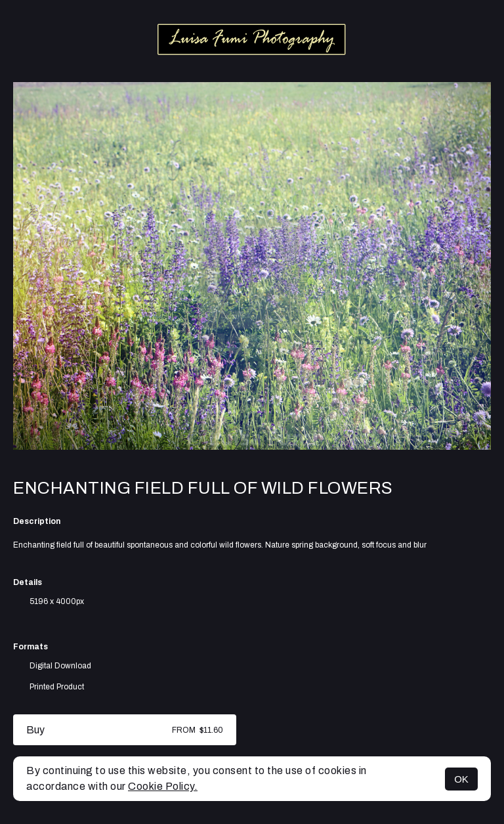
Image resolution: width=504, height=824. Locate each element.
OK (461, 779)
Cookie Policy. (163, 786)
